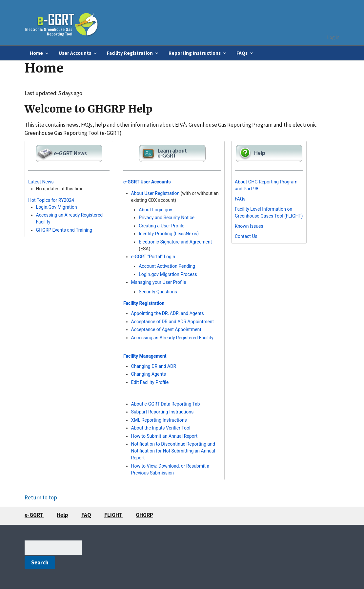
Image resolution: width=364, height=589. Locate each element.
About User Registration (155, 193)
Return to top (41, 497)
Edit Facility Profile (150, 382)
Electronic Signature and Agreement (175, 242)
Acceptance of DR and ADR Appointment (173, 322)
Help (62, 515)
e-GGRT (34, 515)
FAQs (240, 199)
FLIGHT (113, 515)
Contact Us (246, 236)
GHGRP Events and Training (64, 230)
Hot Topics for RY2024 (51, 200)
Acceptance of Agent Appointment (166, 329)
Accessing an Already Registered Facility (172, 338)
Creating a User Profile (162, 226)
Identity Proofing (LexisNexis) (169, 234)
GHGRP (144, 515)
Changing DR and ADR (154, 366)
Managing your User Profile (159, 282)
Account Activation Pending (167, 266)
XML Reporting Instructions (159, 420)
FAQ (86, 515)
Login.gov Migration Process (168, 274)
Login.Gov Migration (57, 207)
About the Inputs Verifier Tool (161, 428)
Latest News (41, 182)
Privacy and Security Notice (167, 218)
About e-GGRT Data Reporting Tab (166, 404)
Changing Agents (149, 374)
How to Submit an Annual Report (164, 436)
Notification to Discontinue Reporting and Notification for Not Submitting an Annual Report (173, 451)
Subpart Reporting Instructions (162, 412)
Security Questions (158, 292)
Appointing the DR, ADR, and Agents (168, 313)
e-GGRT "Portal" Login (153, 257)
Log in (333, 37)
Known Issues (249, 226)
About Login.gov (155, 210)
